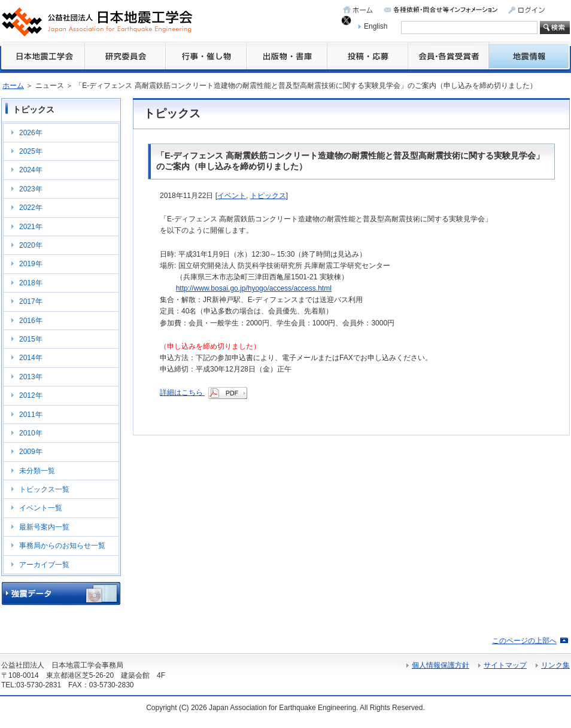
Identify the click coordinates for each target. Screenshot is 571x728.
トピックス (268, 196)
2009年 (31, 452)
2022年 (31, 208)
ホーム (13, 86)
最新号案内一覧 (44, 527)
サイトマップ (505, 665)
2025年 (31, 151)
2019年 (31, 264)
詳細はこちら (204, 392)
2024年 (31, 170)
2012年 (31, 395)
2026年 (31, 133)
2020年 (31, 245)
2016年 (31, 321)
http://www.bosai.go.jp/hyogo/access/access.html (254, 288)
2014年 (31, 358)
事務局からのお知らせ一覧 (62, 546)
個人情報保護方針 (441, 665)
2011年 (31, 415)
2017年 (31, 301)
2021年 (31, 227)
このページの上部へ (524, 641)
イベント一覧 (41, 508)
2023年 (31, 189)
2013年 (31, 377)
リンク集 (555, 665)
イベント (232, 196)
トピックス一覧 (44, 489)
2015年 (31, 339)
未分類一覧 (37, 471)
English (376, 26)
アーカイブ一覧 (44, 565)
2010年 (31, 433)
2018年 (31, 283)
